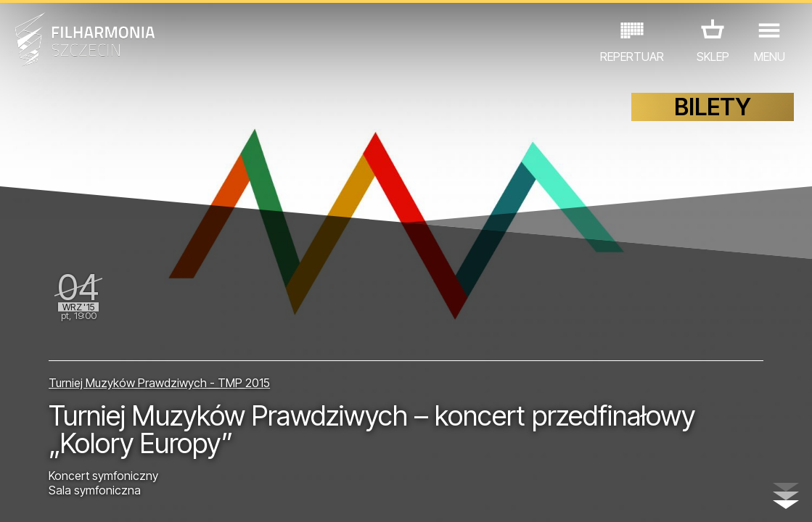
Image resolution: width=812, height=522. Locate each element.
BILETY (713, 107)
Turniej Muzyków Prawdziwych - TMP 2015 (159, 383)
